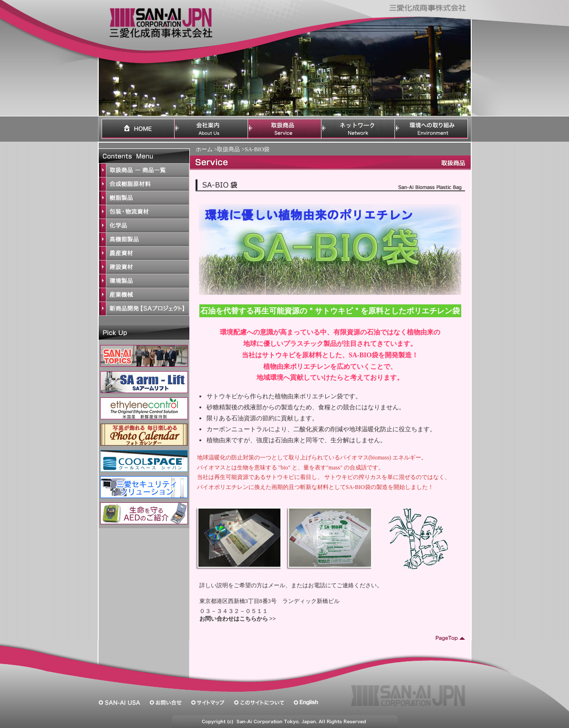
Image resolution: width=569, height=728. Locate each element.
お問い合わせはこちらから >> (238, 619)
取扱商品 (228, 149)
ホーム (204, 149)
